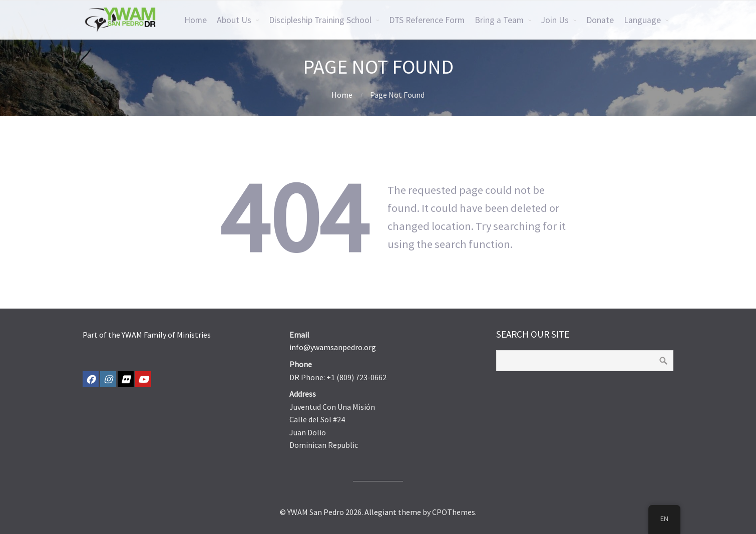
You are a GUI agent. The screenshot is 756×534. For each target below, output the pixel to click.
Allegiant (381, 512)
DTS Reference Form (427, 20)
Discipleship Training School (320, 20)
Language (642, 20)
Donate (600, 20)
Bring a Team (499, 20)
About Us (234, 20)
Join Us (555, 20)
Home (196, 20)
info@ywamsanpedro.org (333, 347)
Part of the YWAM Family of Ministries (147, 335)
